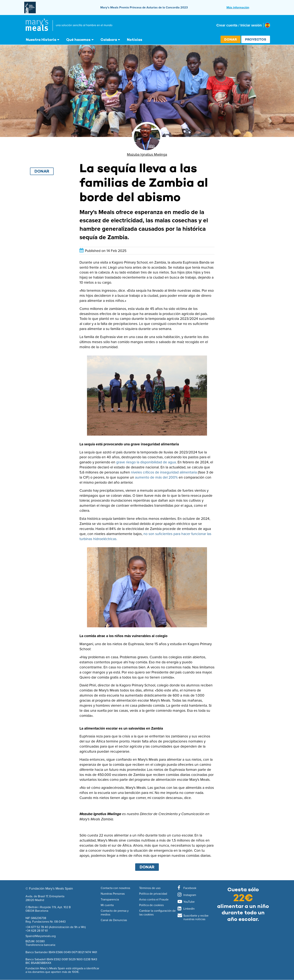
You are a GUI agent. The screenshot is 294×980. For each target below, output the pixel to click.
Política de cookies (151, 905)
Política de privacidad (153, 894)
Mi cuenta (107, 905)
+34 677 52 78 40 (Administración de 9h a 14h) (56, 927)
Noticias (135, 40)
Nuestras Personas (113, 894)
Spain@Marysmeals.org (41, 936)
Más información (238, 7)
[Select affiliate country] (267, 25)
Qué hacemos (78, 40)
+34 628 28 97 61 (37, 930)
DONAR (147, 867)
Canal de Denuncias (114, 920)
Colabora (109, 40)
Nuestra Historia (41, 40)
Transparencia (110, 900)
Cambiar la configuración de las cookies (157, 913)
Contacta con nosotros (115, 888)
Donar (231, 39)
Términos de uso (150, 888)
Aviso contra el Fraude (154, 900)
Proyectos (256, 39)
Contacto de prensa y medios (115, 913)
